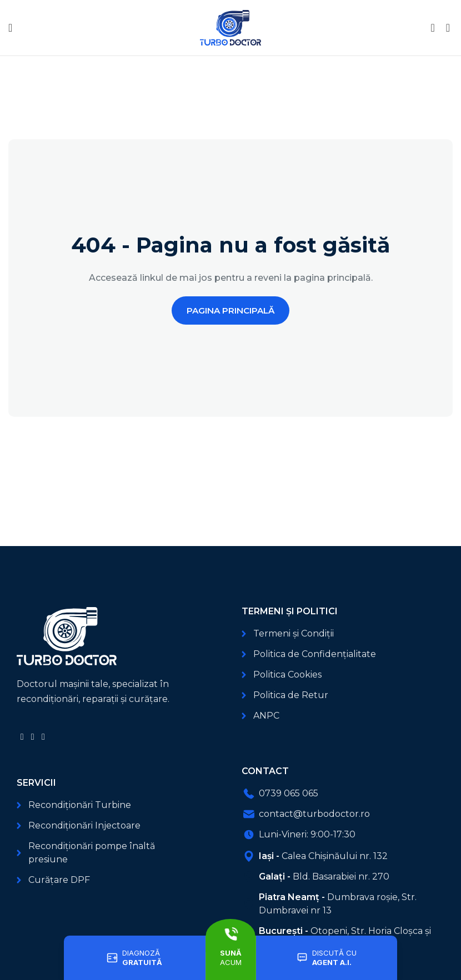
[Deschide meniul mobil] (10, 28)
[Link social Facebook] (22, 737)
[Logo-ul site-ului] (231, 27)
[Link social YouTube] (32, 737)
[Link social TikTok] (43, 737)
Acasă (21, 101)
